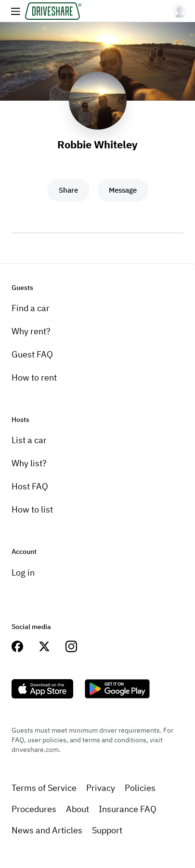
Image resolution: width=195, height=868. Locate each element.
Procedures (34, 809)
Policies (140, 788)
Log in (23, 572)
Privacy (101, 788)
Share (68, 190)
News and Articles (47, 830)
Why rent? (31, 331)
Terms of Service (44, 788)
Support (107, 830)
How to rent (34, 377)
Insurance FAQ (128, 809)
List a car (29, 440)
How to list (32, 509)
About (78, 809)
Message (123, 190)
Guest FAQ (32, 354)
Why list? (29, 463)
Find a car (31, 308)
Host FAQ (30, 486)
